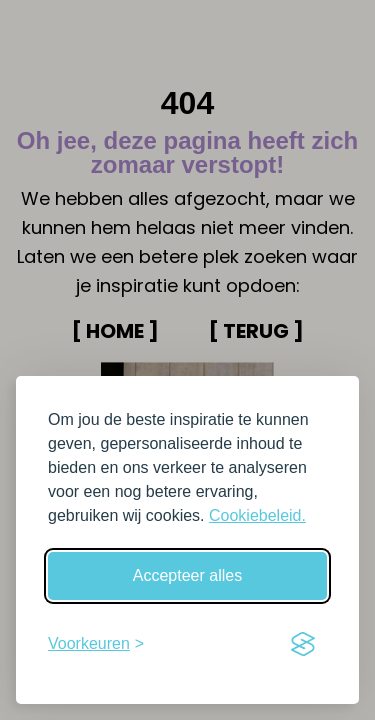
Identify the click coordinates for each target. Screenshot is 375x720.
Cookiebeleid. (257, 515)
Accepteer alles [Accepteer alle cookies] (187, 575)
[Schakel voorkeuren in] (96, 644)
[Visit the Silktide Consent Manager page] (303, 644)
